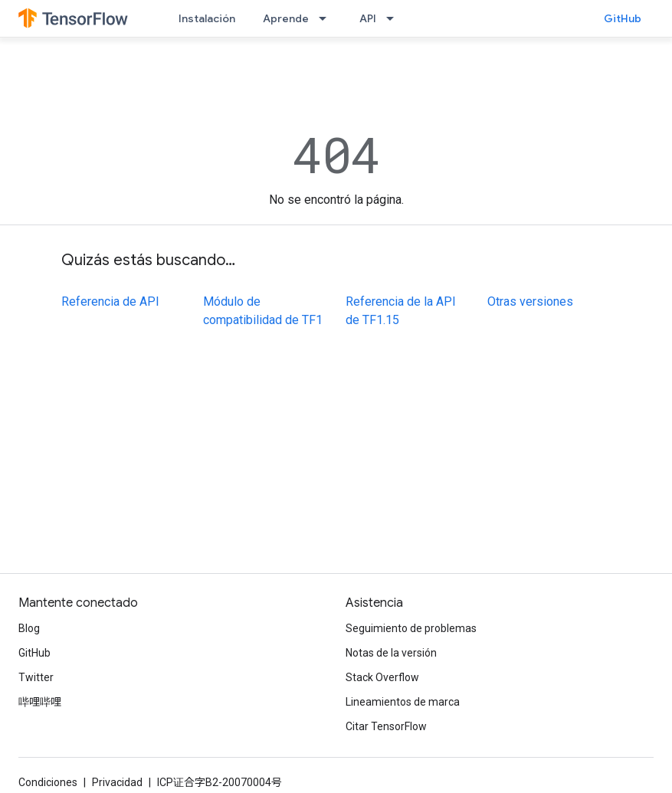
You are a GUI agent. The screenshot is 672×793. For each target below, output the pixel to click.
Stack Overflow (382, 677)
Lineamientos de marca (403, 702)
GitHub (623, 18)
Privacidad (117, 782)
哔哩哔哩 (40, 702)
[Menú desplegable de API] (395, 18)
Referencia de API (110, 301)
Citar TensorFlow (386, 726)
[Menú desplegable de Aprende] (327, 18)
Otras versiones (530, 301)
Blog (29, 628)
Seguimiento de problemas (411, 628)
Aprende (286, 18)
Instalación (207, 18)
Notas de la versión (391, 653)
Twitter (36, 677)
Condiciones (48, 782)
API (368, 18)
